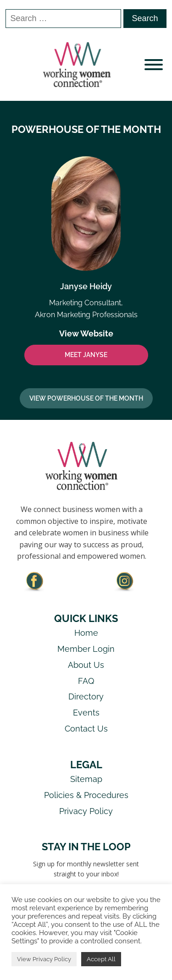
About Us (86, 665)
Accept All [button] (101, 959)
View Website (86, 333)
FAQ (86, 681)
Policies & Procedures (86, 795)
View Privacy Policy (44, 959)
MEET (86, 355)
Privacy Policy (86, 811)
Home (86, 633)
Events (86, 713)
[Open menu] (154, 65)
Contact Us (86, 729)
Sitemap (86, 779)
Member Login (86, 649)
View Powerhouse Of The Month (86, 398)
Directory (86, 696)
